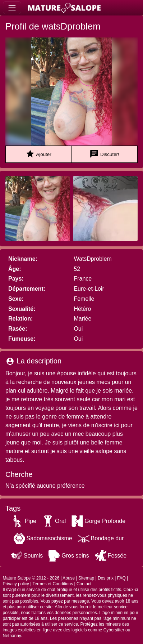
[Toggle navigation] (12, 8)
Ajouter (38, 154)
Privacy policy (16, 584)
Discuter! (104, 154)
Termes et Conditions (53, 584)
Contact (84, 584)
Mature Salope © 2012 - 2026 (31, 578)
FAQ (121, 578)
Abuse (69, 578)
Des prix (106, 578)
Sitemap (86, 578)
